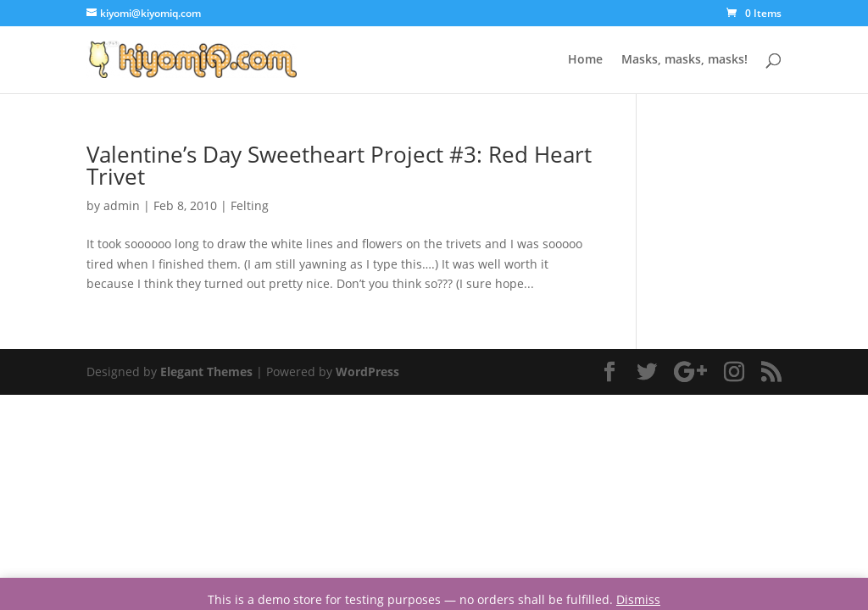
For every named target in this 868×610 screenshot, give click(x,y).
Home (585, 60)
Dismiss (638, 599)
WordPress (367, 372)
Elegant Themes (206, 372)
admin (122, 205)
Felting (250, 205)
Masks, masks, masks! (684, 60)
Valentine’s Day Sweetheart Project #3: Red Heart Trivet (339, 165)
